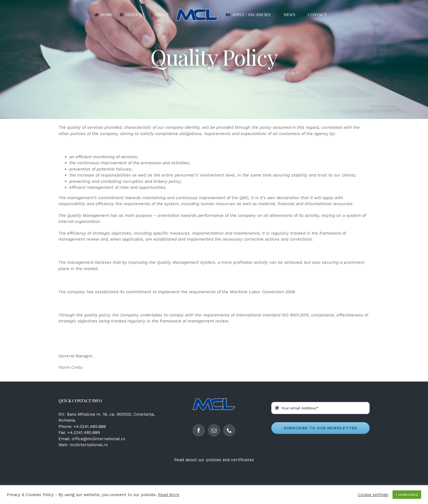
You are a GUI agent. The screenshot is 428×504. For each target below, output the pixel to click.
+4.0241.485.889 (84, 433)
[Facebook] (199, 430)
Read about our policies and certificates (214, 460)
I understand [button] (407, 495)
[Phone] (229, 430)
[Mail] (214, 430)
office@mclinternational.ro (99, 439)
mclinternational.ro (89, 445)
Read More (169, 495)
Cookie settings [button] (373, 495)
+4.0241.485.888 (90, 427)
